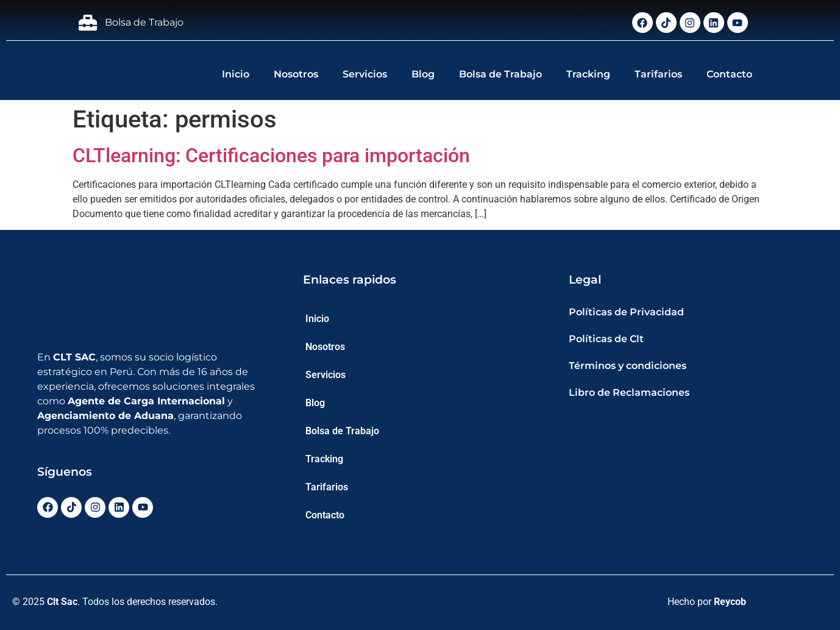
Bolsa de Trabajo (500, 74)
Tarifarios (658, 74)
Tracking (588, 74)
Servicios (365, 74)
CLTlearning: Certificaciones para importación (271, 156)
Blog (423, 74)
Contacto (729, 74)
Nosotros (296, 74)
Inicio (236, 74)
